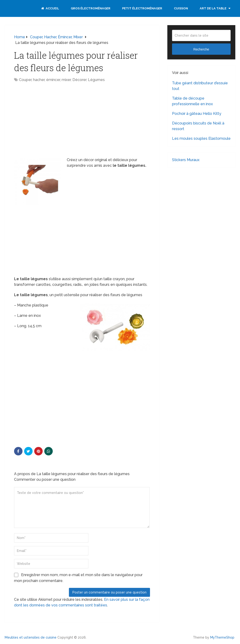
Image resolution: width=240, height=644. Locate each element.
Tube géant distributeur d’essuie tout (200, 86)
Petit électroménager (142, 8)
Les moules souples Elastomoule (201, 138)
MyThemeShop (222, 637)
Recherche (201, 49)
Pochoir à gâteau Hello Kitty (197, 114)
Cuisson (181, 8)
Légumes (96, 80)
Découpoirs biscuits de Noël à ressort (198, 126)
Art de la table (213, 8)
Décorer (79, 80)
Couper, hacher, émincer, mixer (45, 80)
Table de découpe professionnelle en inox (192, 101)
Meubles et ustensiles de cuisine (31, 637)
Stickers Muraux (186, 160)
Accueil (50, 8)
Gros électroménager (91, 8)
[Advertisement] (53, 120)
